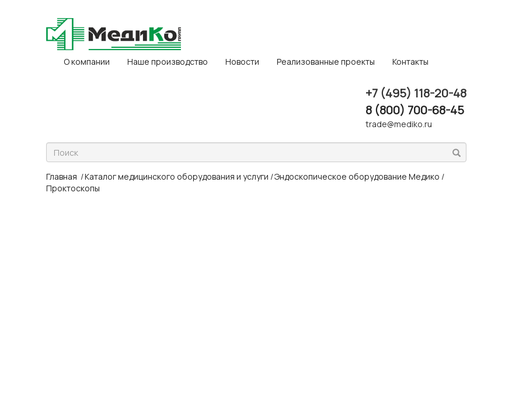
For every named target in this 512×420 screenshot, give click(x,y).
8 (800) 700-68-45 (415, 110)
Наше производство (168, 62)
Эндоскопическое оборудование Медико (357, 176)
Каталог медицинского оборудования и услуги (177, 176)
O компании (87, 62)
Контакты (410, 62)
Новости (242, 62)
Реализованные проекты (326, 62)
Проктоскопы (73, 188)
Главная (62, 176)
